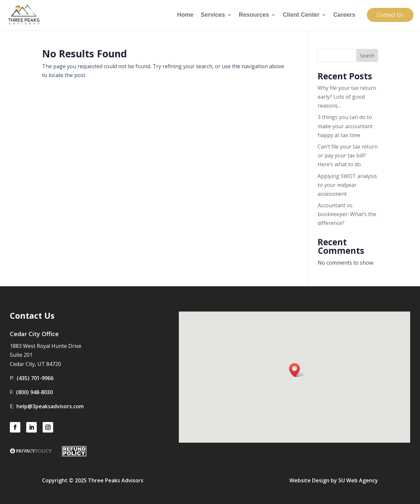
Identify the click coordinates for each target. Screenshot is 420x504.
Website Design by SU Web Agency (334, 480)
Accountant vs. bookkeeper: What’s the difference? (347, 214)
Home (185, 15)
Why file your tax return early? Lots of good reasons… (347, 97)
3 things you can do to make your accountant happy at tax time (345, 126)
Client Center (301, 15)
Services (213, 15)
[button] (297, 370)
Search (367, 56)
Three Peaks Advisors (116, 480)
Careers (344, 15)
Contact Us (390, 15)
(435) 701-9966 (35, 378)
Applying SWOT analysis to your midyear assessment (347, 185)
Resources (254, 15)
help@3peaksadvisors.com (50, 406)
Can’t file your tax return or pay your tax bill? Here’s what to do (348, 155)
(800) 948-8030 (34, 392)
